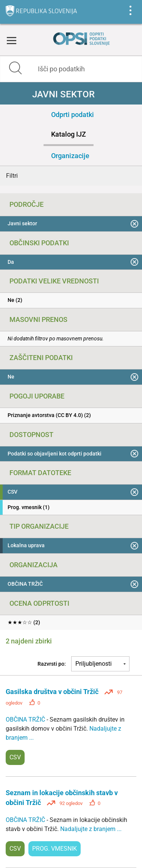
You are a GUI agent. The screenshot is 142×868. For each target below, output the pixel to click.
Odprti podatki (73, 115)
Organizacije (70, 156)
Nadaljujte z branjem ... (91, 829)
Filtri (12, 176)
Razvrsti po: (52, 664)
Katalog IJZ (69, 134)
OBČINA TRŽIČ (26, 719)
